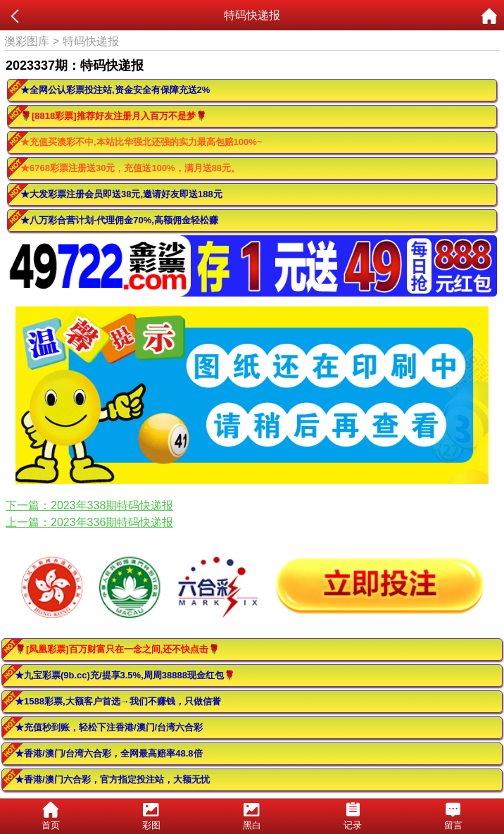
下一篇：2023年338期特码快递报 (89, 505)
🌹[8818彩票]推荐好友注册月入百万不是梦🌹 (114, 116)
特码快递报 (91, 41)
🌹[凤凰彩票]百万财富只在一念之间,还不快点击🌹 (117, 649)
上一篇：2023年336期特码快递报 (89, 522)
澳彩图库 (27, 41)
